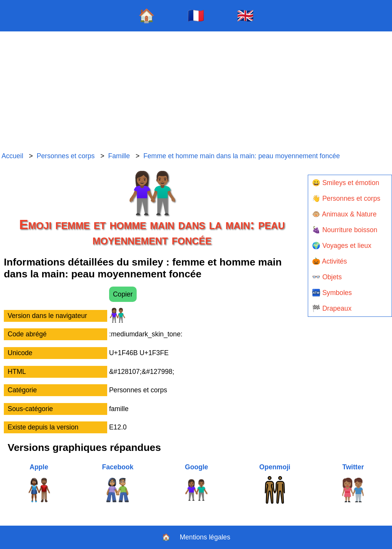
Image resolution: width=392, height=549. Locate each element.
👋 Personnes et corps (346, 198)
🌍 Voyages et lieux (342, 246)
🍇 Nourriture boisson (345, 230)
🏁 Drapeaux (332, 308)
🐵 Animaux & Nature (344, 214)
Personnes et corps (66, 156)
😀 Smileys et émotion (346, 183)
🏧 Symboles (332, 293)
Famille (119, 156)
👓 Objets (327, 277)
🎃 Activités (329, 261)
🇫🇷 (196, 16)
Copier (123, 294)
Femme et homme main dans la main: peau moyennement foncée (241, 156)
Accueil (12, 156)
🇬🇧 (245, 16)
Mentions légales (205, 537)
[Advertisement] (196, 92)
